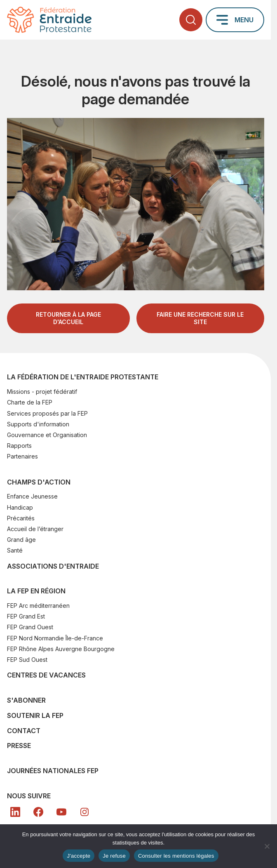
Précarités (21, 518)
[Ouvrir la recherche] (191, 20)
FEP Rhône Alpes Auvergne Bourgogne (61, 649)
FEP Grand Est (26, 616)
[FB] (38, 812)
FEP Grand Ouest (30, 627)
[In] (85, 812)
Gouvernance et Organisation (47, 435)
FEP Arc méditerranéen (38, 606)
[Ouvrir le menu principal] (235, 20)
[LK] (15, 812)
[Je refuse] (267, 846)
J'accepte (79, 856)
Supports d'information (38, 424)
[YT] (61, 812)
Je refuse (114, 856)
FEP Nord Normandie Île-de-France (55, 638)
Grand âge (21, 540)
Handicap (20, 507)
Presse (19, 746)
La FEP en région (36, 591)
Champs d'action (39, 482)
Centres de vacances (46, 675)
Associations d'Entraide (53, 566)
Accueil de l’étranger (35, 529)
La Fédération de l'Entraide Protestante (83, 377)
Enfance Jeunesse (32, 496)
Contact (24, 731)
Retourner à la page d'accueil (68, 318)
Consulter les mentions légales (176, 856)
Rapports (19, 446)
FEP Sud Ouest (27, 660)
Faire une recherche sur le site (200, 318)
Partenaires (22, 456)
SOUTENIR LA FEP (35, 715)
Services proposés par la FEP (47, 413)
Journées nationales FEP (53, 771)
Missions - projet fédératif (42, 392)
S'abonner (26, 700)
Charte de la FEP (30, 402)
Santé (15, 550)
